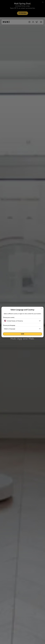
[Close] (42, 308)
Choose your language (9, 325)
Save (22, 334)
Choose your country (9, 317)
